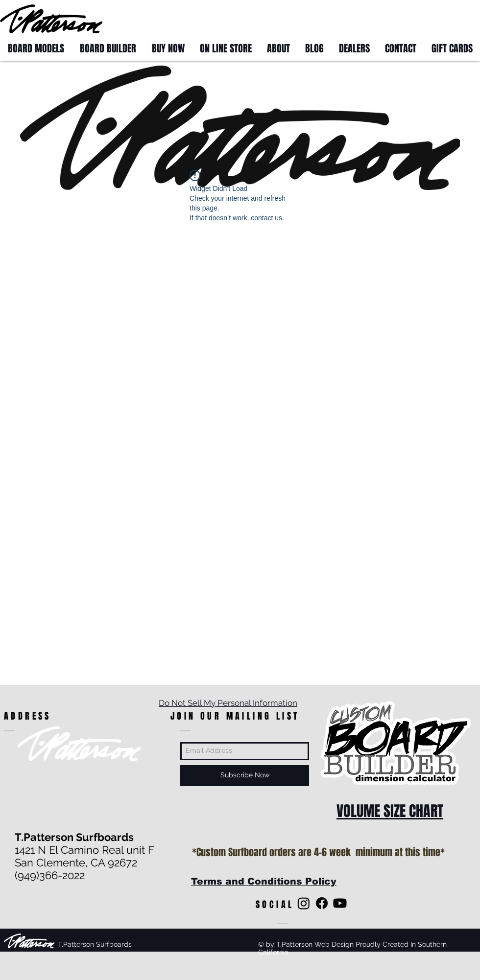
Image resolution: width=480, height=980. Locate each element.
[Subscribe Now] (245, 776)
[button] (462, 18)
